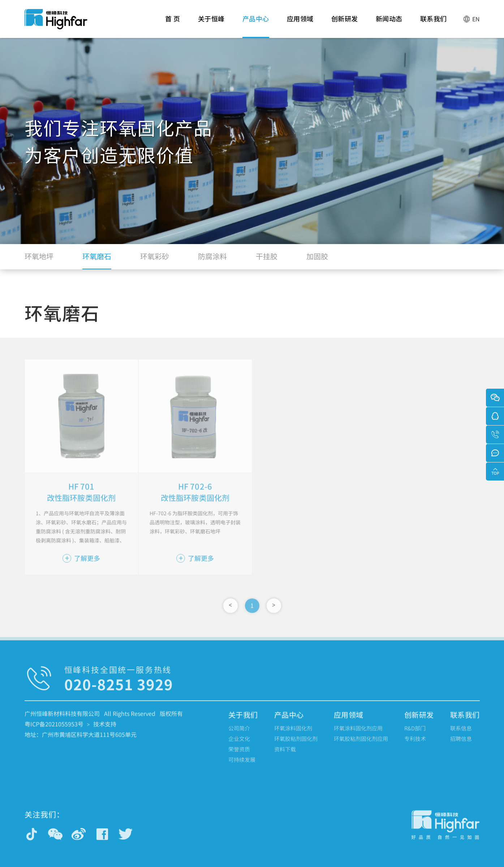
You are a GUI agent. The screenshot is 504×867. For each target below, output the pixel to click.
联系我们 (434, 26)
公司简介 (239, 735)
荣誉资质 (239, 756)
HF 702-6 (195, 500)
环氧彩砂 (155, 260)
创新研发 (345, 26)
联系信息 (461, 735)
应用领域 (300, 26)
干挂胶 (267, 260)
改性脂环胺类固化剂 (81, 511)
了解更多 (81, 572)
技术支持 (105, 731)
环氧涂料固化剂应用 (358, 735)
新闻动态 (389, 26)
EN (471, 19)
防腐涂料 (212, 260)
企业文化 (239, 745)
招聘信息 (461, 745)
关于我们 (243, 721)
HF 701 (81, 500)
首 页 (173, 26)
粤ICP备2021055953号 (54, 731)
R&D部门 (415, 735)
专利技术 (415, 745)
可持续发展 (242, 766)
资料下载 (285, 756)
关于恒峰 (211, 26)
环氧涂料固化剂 (293, 735)
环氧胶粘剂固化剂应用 (361, 745)
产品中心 (256, 26)
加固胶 (317, 260)
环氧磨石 (97, 260)
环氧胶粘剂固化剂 (296, 745)
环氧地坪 (39, 260)
